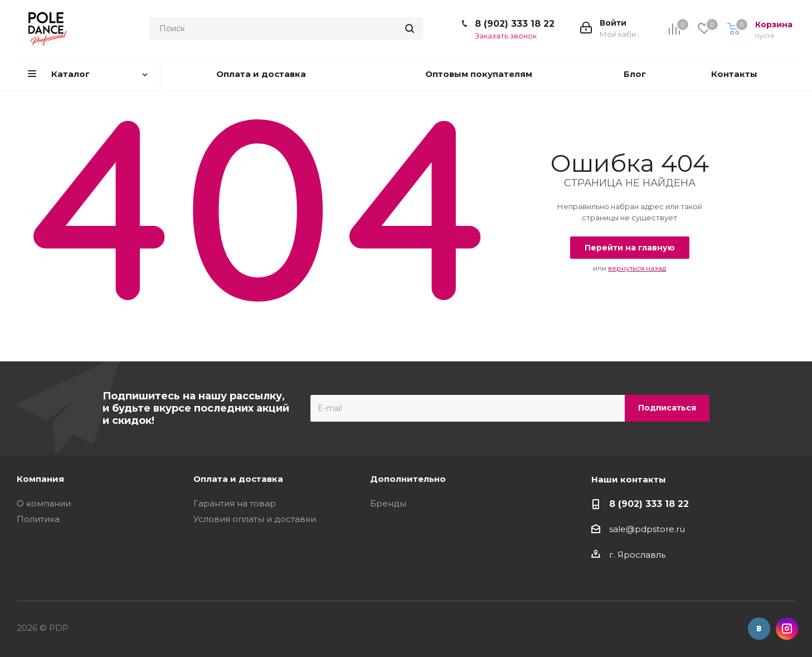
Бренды (388, 503)
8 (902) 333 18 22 (515, 24)
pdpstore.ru (660, 529)
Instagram (787, 629)
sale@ (622, 529)
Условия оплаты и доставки (255, 519)
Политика (38, 519)
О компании (44, 503)
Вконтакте (759, 629)
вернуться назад (637, 268)
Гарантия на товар (235, 503)
